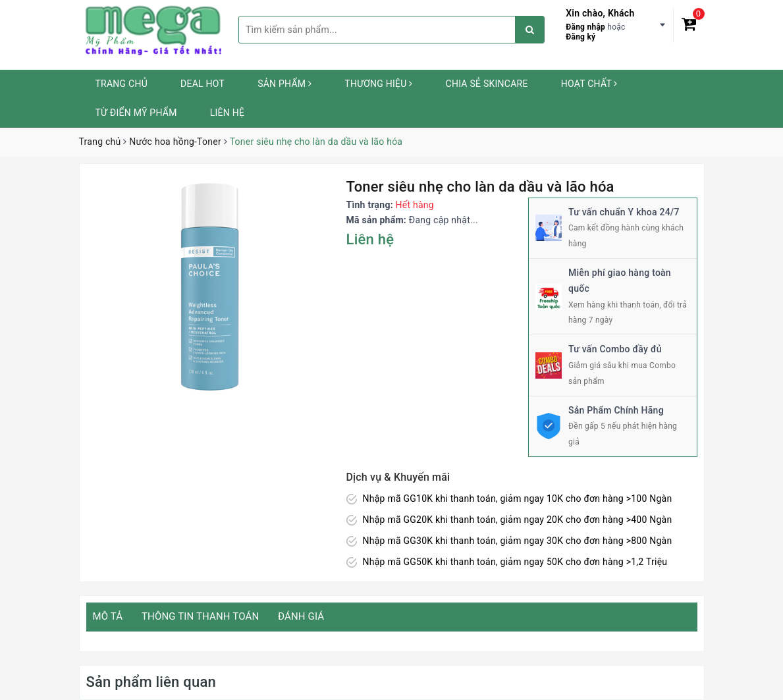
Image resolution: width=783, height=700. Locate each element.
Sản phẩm (284, 84)
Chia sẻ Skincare (487, 84)
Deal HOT (202, 84)
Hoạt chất (589, 84)
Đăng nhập (585, 27)
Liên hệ (227, 113)
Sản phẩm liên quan (151, 682)
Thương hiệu (378, 84)
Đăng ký (580, 37)
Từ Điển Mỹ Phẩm (136, 113)
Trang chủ (122, 84)
